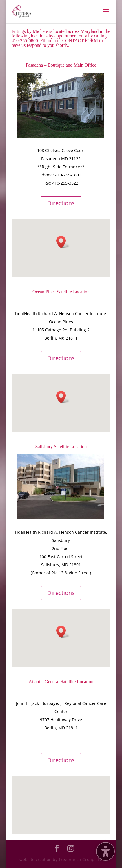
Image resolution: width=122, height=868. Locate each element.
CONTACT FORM (80, 41)
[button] (63, 242)
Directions (61, 203)
